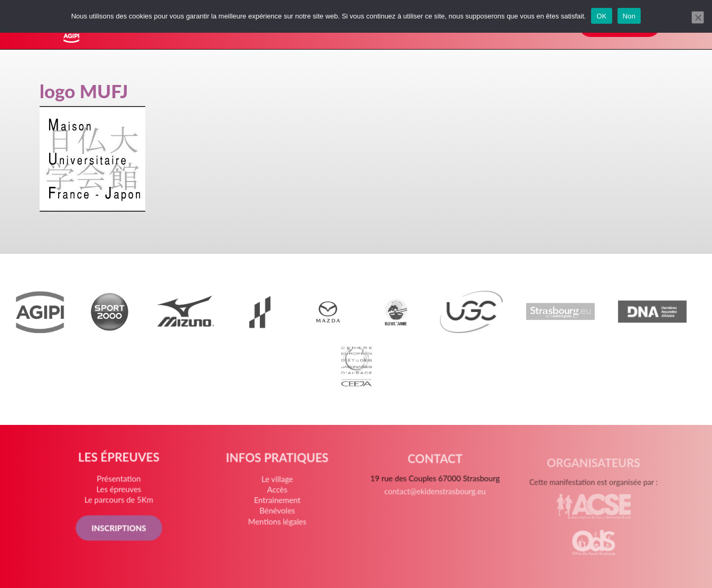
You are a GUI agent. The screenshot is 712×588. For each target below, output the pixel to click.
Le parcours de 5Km (121, 503)
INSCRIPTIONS (121, 530)
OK (601, 16)
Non (629, 16)
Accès (278, 496)
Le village (278, 486)
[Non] (698, 17)
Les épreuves (121, 492)
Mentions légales (278, 526)
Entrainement (278, 506)
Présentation (122, 482)
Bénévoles (278, 516)
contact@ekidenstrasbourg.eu (434, 499)
